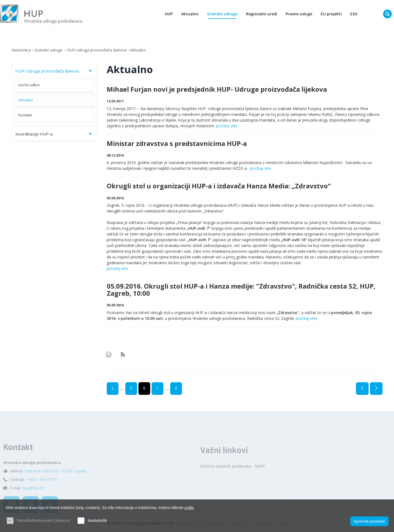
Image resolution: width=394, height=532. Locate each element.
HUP (169, 14)
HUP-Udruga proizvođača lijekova (97, 50)
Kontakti (25, 115)
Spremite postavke (369, 521)
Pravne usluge (299, 14)
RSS (123, 355)
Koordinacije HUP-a (54, 134)
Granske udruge (222, 14)
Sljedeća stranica (376, 389)
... (122, 388)
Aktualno (190, 14)
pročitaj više (227, 126)
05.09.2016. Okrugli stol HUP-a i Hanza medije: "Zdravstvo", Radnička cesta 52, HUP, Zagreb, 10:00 (241, 290)
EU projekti (331, 14)
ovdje (189, 508)
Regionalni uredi (262, 14)
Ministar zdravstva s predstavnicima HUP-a (177, 143)
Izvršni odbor (29, 85)
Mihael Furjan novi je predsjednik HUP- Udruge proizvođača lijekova (217, 89)
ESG (354, 14)
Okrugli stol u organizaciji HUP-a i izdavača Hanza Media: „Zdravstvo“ (219, 186)
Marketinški (97, 521)
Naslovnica (21, 50)
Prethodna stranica (362, 389)
